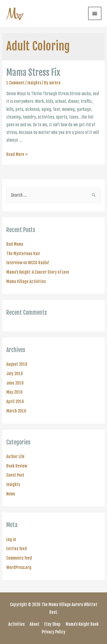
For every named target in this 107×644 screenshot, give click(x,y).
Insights (34, 83)
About (35, 624)
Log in (11, 540)
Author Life (15, 457)
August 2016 (17, 364)
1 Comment (15, 83)
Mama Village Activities (26, 282)
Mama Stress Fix (33, 73)
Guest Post (15, 475)
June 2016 (15, 383)
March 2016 (16, 411)
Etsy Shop (52, 624)
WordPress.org (19, 567)
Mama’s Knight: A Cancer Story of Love (38, 272)
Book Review (17, 466)
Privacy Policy (53, 632)
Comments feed (19, 558)
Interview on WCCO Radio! (28, 263)
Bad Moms (15, 244)
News (11, 494)
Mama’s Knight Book (82, 624)
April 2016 (15, 402)
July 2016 (15, 374)
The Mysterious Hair (23, 254)
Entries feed (17, 549)
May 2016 (14, 392)
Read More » (17, 154)
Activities (16, 624)
